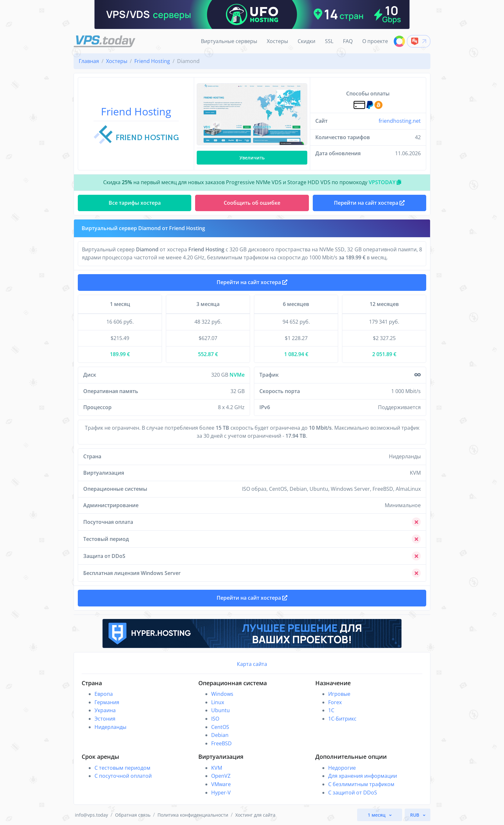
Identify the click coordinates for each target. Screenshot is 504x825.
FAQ (348, 41)
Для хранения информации (363, 776)
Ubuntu (221, 710)
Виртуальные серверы (229, 41)
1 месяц (377, 815)
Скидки (306, 41)
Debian (220, 735)
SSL (329, 41)
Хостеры (277, 41)
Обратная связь (133, 815)
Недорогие (342, 768)
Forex (335, 702)
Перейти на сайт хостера (252, 282)
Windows (222, 694)
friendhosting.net (400, 121)
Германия (107, 702)
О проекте (375, 41)
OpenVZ (221, 776)
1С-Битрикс (342, 719)
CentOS (220, 727)
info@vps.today (91, 815)
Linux (218, 702)
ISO (215, 719)
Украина (105, 710)
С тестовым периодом (122, 768)
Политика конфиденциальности (193, 815)
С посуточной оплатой (123, 776)
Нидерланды (110, 727)
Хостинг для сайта (255, 815)
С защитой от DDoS (353, 793)
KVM (217, 768)
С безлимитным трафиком (361, 784)
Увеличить (252, 158)
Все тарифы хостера (135, 203)
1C (331, 710)
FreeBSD (221, 743)
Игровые (339, 694)
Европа (104, 694)
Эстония (105, 719)
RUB (415, 815)
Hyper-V (221, 793)
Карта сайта (252, 664)
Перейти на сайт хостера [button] (369, 203)
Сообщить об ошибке (252, 203)
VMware (221, 784)
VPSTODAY (385, 182)
